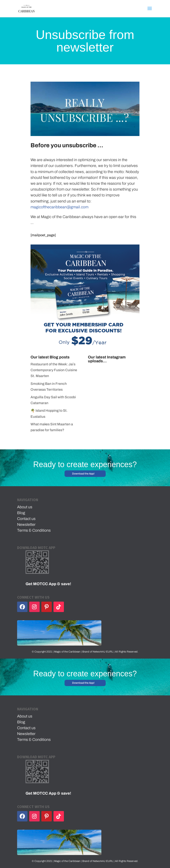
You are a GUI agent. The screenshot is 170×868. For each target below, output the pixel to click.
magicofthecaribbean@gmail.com (59, 207)
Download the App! (83, 474)
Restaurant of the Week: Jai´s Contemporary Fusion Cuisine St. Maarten (54, 370)
